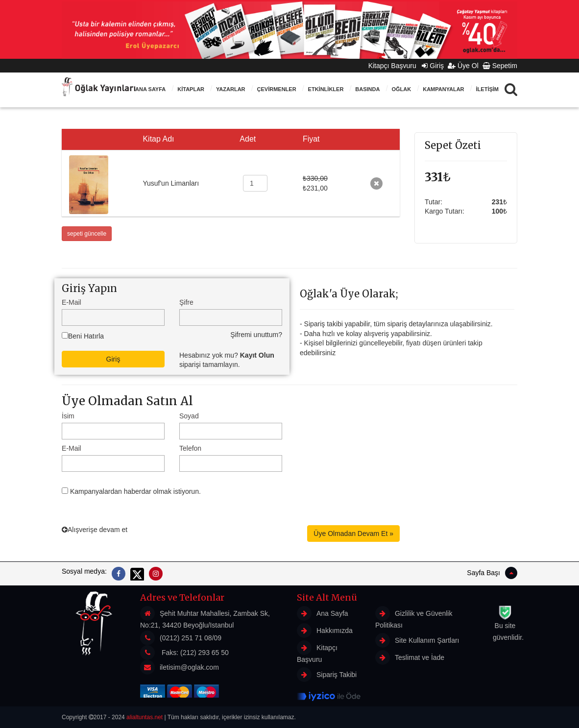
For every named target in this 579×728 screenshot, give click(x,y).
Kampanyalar (443, 89)
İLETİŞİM (487, 89)
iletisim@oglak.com (189, 667)
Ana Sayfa (150, 89)
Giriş (433, 66)
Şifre (186, 302)
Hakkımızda (325, 631)
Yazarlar (231, 89)
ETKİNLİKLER (326, 89)
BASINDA (367, 89)
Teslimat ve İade (410, 657)
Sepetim (500, 66)
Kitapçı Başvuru (395, 66)
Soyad (189, 416)
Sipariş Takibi (327, 675)
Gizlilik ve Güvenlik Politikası (414, 618)
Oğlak (401, 89)
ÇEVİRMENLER (277, 89)
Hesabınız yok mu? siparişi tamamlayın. (227, 360)
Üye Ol (463, 66)
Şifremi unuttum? (256, 335)
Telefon (190, 448)
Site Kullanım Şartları (417, 640)
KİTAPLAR (191, 89)
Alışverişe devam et (95, 530)
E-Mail (72, 302)
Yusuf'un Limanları (171, 183)
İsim (68, 416)
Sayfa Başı (492, 573)
